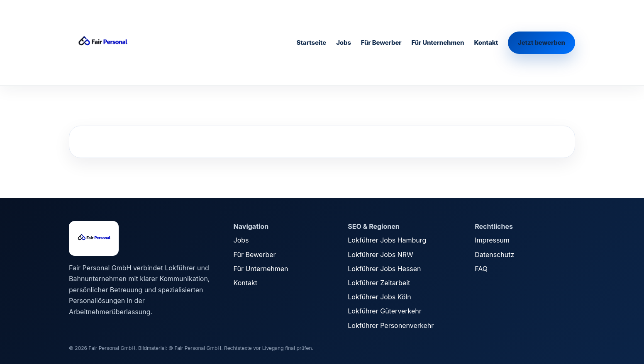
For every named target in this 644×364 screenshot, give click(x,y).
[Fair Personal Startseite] (131, 43)
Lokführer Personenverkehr (391, 325)
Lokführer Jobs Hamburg (387, 240)
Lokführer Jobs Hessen (384, 269)
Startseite (311, 42)
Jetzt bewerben (542, 42)
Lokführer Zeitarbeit (379, 283)
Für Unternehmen (438, 42)
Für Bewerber (381, 42)
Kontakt (486, 42)
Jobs (344, 42)
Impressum (492, 240)
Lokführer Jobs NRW (380, 255)
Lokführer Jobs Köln (379, 297)
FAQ (481, 269)
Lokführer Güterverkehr (384, 311)
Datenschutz (494, 255)
